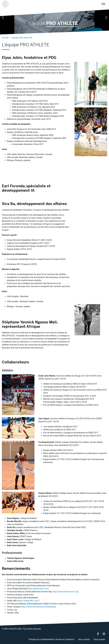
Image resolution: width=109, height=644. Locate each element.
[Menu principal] (103, 4)
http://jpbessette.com (38, 589)
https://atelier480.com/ (28, 601)
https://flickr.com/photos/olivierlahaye (38, 607)
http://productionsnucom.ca (65, 592)
